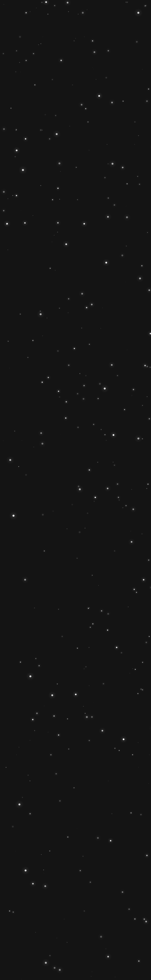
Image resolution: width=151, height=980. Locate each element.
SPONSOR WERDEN (94, 551)
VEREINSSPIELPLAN (75, 559)
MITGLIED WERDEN (55, 551)
